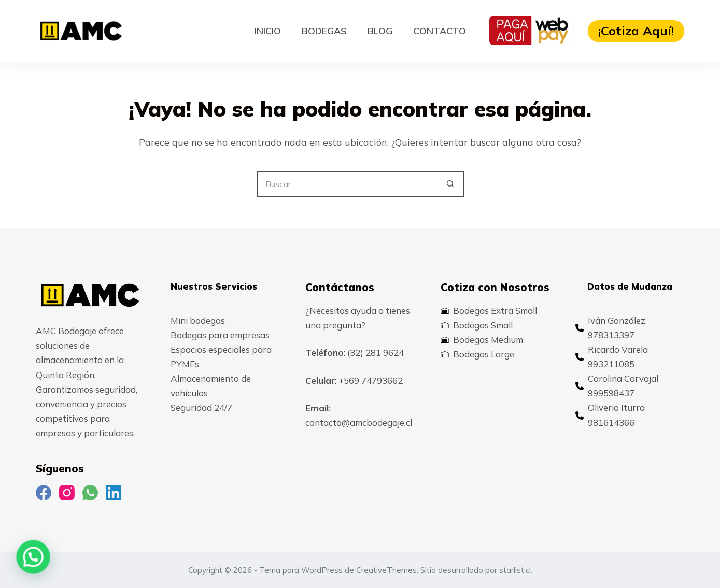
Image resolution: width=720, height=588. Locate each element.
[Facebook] (44, 493)
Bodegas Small (483, 325)
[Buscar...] (347, 184)
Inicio (268, 31)
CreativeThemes (386, 570)
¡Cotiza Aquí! (636, 31)
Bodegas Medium (488, 340)
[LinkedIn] (114, 493)
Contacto (440, 31)
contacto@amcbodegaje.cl (359, 422)
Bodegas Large (484, 354)
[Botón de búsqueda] (451, 184)
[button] (8, 566)
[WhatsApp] (90, 493)
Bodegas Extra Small (495, 311)
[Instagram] (67, 493)
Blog (380, 31)
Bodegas (324, 31)
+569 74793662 (371, 381)
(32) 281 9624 (376, 353)
